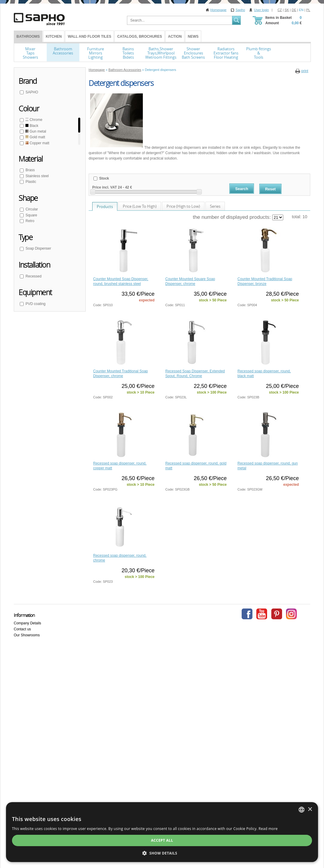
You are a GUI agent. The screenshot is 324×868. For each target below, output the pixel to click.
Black (31, 126)
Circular (31, 209)
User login (261, 10)
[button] (162, 853)
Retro (29, 221)
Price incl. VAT (105, 187)
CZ (280, 10)
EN (301, 10)
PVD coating (35, 304)
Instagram (291, 614)
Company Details (27, 623)
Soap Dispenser (38, 248)
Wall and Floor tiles (89, 37)
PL (308, 10)
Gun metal (35, 131)
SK (287, 10)
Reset (270, 189)
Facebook (247, 614)
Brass (30, 170)
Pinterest (277, 614)
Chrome (33, 120)
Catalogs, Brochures (140, 37)
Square (31, 215)
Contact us (22, 629)
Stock (104, 178)
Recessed (33, 276)
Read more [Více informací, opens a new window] (268, 829)
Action (175, 37)
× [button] (310, 809)
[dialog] (162, 832)
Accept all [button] (162, 840)
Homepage (219, 10)
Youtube (262, 614)
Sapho (240, 10)
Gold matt (35, 137)
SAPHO (31, 92)
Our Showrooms (27, 635)
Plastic (30, 182)
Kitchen (54, 37)
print (305, 71)
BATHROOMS (28, 37)
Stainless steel (37, 176)
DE (294, 10)
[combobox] (302, 810)
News (193, 37)
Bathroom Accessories (125, 70)
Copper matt (37, 143)
